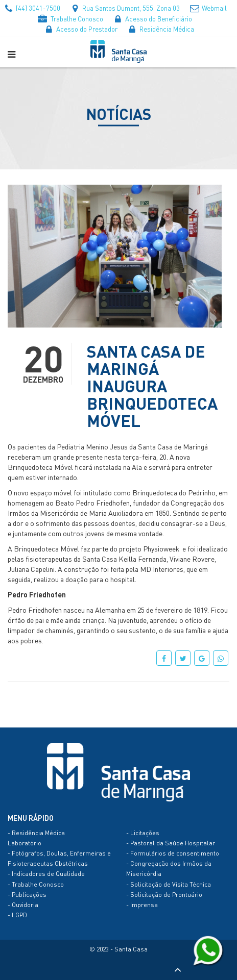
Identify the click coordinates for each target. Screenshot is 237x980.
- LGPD (17, 915)
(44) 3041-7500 (32, 8)
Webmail (208, 8)
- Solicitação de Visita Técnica (169, 884)
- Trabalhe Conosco (36, 884)
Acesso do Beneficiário (152, 19)
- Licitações (143, 833)
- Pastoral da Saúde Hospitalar (171, 843)
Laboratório (25, 843)
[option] (115, 256)
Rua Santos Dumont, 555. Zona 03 (125, 8)
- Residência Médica (36, 833)
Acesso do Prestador (80, 29)
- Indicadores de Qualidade (46, 874)
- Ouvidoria (23, 905)
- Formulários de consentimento (173, 853)
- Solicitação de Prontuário (164, 895)
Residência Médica (160, 29)
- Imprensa (142, 905)
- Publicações (27, 895)
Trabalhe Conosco (70, 19)
